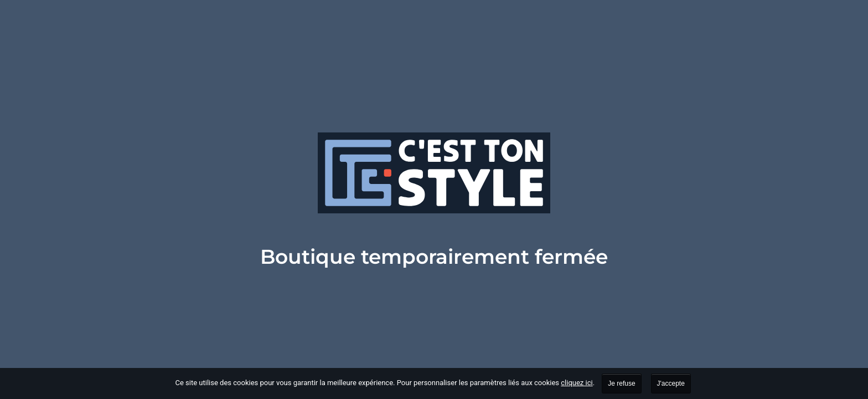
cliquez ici (577, 383)
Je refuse (621, 383)
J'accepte (671, 383)
